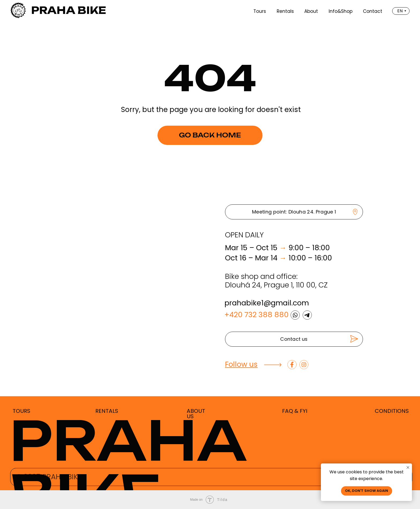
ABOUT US (196, 414)
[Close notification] (408, 467)
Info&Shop (341, 11)
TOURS (21, 411)
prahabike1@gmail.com (267, 303)
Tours (260, 11)
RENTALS (107, 411)
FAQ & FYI (295, 411)
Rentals (285, 11)
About (311, 11)
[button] (294, 339)
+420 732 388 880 (256, 315)
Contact (373, 11)
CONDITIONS (392, 411)
